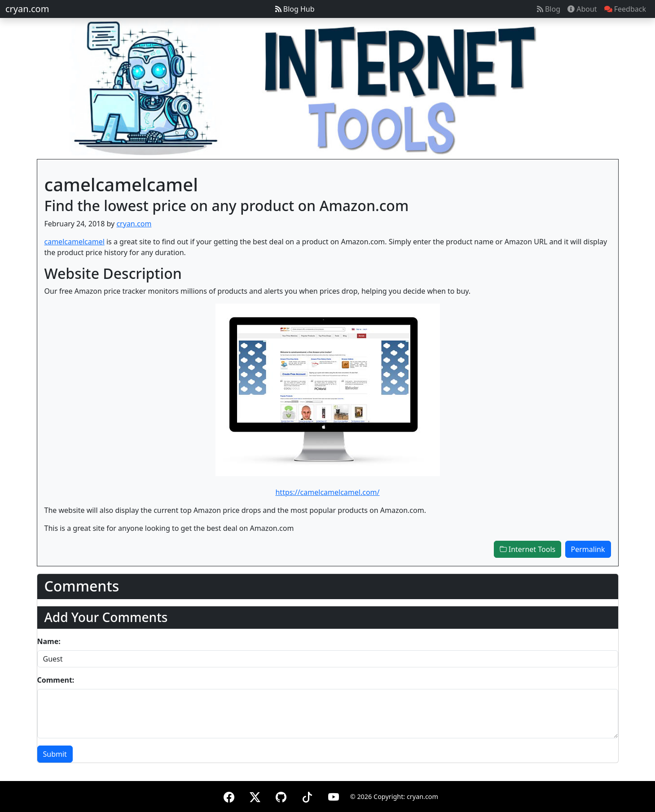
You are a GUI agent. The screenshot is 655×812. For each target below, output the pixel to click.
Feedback (625, 9)
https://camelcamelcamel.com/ (327, 492)
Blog (549, 9)
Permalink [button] (588, 549)
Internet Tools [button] (528, 549)
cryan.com (27, 9)
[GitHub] (281, 796)
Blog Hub (295, 9)
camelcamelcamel (75, 242)
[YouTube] (334, 796)
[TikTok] (307, 796)
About (582, 9)
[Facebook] (229, 796)
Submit (55, 754)
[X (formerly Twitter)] (255, 796)
